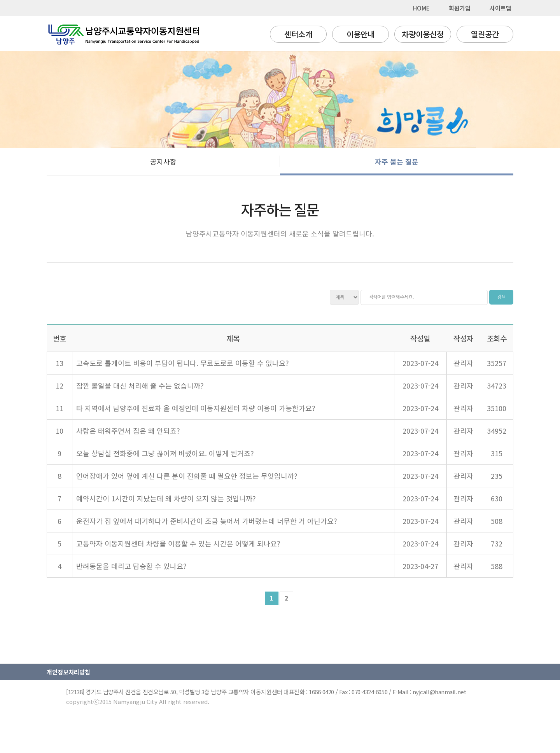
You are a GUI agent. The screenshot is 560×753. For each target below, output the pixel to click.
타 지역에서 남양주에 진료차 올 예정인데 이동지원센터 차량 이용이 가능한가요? (196, 408)
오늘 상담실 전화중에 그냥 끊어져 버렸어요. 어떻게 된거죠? (165, 453)
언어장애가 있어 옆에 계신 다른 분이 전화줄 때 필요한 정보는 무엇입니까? (187, 476)
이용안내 (360, 34)
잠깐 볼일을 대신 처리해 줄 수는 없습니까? (140, 385)
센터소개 (298, 34)
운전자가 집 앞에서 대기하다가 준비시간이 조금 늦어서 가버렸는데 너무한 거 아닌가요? (207, 521)
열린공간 (485, 34)
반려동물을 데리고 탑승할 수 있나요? (131, 566)
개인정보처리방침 (68, 672)
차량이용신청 (423, 34)
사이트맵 (500, 8)
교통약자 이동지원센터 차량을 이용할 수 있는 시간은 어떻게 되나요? (178, 543)
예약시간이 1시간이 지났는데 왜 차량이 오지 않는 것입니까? (166, 498)
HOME (421, 8)
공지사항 (163, 161)
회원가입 (460, 8)
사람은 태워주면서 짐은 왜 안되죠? (128, 431)
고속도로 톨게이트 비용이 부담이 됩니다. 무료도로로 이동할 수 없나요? (183, 363)
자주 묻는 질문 (397, 161)
